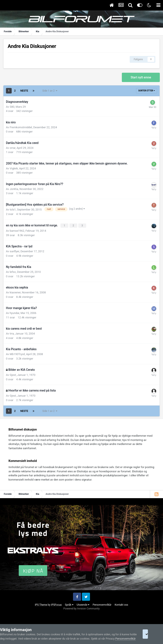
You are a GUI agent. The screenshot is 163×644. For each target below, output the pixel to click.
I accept (151, 632)
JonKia (14, 189)
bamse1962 (17, 231)
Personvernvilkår (102, 604)
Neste (24, 91)
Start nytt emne (141, 77)
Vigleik (14, 168)
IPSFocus (56, 604)
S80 (12, 107)
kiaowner (15, 292)
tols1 (13, 210)
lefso (13, 272)
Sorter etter (147, 91)
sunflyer (15, 251)
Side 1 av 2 (50, 91)
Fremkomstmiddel (21, 127)
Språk (69, 604)
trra (12, 333)
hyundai (15, 313)
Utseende (83, 604)
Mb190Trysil (17, 354)
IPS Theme (41, 604)
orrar (13, 148)
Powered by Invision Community (82, 608)
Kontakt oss (121, 604)
